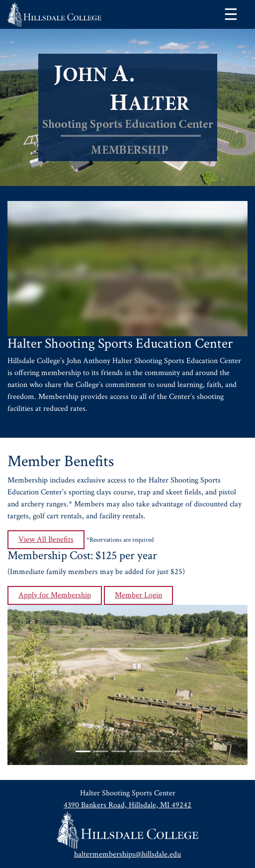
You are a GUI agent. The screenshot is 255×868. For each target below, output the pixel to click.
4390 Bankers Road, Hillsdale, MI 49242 (127, 805)
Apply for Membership (55, 595)
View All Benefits (46, 539)
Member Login (138, 595)
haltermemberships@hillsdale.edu (127, 854)
